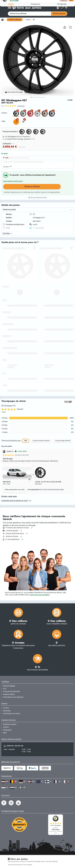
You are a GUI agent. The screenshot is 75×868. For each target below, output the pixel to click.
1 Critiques (21, 106)
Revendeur (7, 711)
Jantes (28, 20)
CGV (5, 689)
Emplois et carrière (10, 724)
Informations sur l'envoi (11, 714)
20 (23, 122)
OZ (34, 20)
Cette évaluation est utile (15, 513)
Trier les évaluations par (11, 464)
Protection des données (12, 691)
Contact (6, 708)
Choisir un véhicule (15, 20)
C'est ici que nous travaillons (39, 595)
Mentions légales (9, 686)
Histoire (6, 727)
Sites (5, 733)
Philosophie (7, 730)
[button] (37, 233)
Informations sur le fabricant (13, 697)
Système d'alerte (9, 694)
